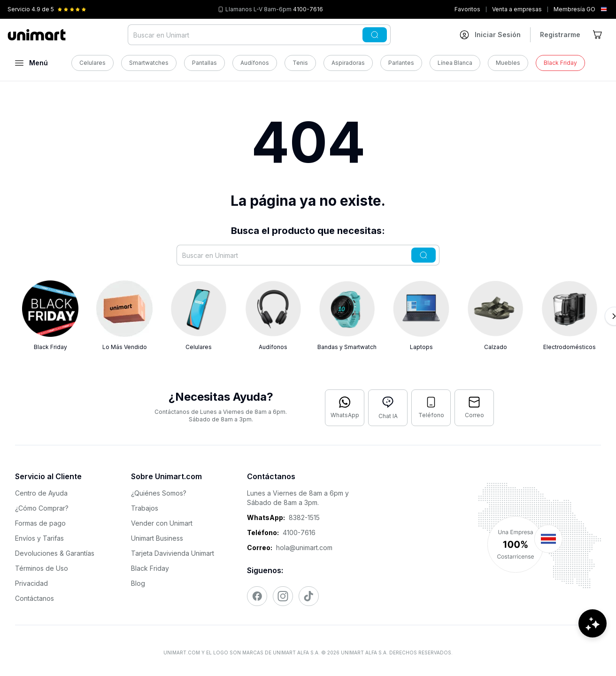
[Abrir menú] (31, 63)
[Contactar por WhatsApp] (345, 408)
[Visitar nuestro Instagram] (283, 596)
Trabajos (145, 508)
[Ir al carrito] (598, 35)
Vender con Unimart (162, 523)
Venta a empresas (517, 9)
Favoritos (467, 9)
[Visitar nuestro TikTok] (309, 596)
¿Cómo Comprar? (42, 508)
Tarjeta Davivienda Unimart (173, 553)
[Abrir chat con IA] (388, 408)
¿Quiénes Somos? (159, 493)
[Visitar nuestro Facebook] (257, 596)
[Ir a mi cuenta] (490, 35)
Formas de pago (40, 523)
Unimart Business (157, 538)
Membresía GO (574, 9)
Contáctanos (35, 598)
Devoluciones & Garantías (55, 553)
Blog (138, 583)
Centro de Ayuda (41, 493)
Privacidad (31, 583)
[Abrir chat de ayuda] (593, 648)
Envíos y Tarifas (39, 538)
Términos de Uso (42, 568)
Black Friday (150, 568)
